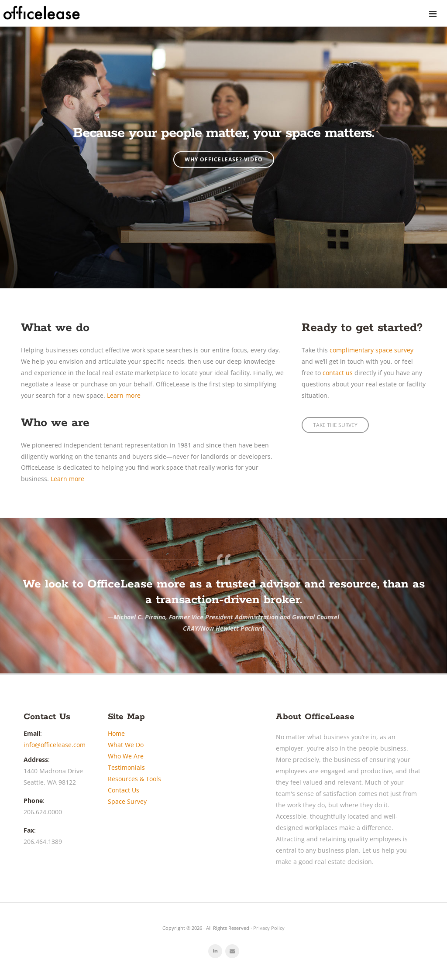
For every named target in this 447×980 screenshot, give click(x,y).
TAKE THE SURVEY (335, 425)
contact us (338, 373)
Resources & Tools (134, 779)
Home (116, 733)
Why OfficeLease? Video (224, 159)
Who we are (55, 423)
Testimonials (126, 767)
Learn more (124, 395)
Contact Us (124, 790)
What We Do (126, 745)
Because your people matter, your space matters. (223, 133)
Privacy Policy (269, 928)
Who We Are (126, 756)
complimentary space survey (371, 350)
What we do (55, 328)
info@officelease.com (55, 745)
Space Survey (127, 801)
